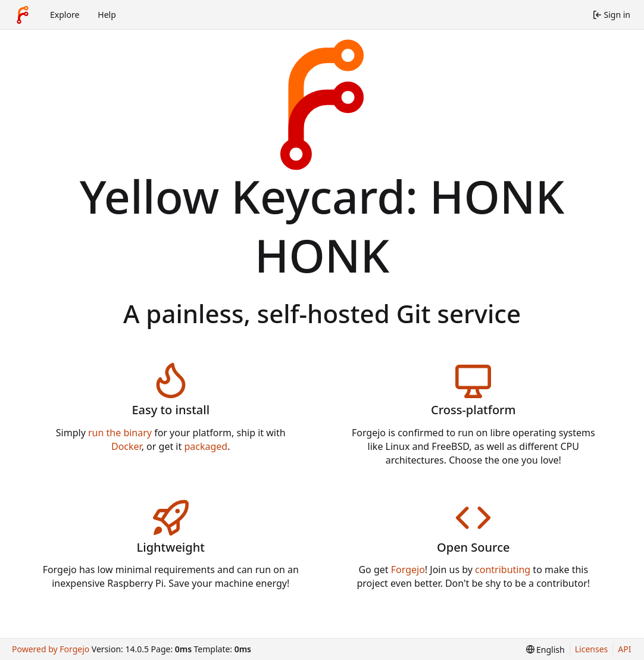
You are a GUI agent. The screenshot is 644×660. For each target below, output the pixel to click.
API (624, 649)
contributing (503, 570)
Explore (65, 15)
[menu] (545, 650)
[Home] (23, 15)
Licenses (592, 649)
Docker (126, 446)
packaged (206, 446)
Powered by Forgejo (51, 649)
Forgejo (408, 570)
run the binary (120, 433)
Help (107, 15)
